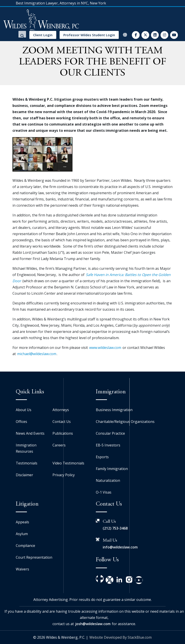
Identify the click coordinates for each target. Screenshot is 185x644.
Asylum (22, 534)
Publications (63, 433)
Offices (21, 422)
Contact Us (62, 422)
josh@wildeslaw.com (93, 624)
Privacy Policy (64, 475)
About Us (24, 410)
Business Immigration (114, 410)
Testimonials (27, 463)
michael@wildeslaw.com (37, 354)
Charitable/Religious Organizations (125, 422)
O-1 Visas (104, 492)
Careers (59, 445)
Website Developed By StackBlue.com (121, 637)
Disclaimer (24, 475)
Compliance (25, 546)
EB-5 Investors (108, 445)
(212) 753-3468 (115, 528)
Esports (102, 457)
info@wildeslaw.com (120, 547)
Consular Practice (110, 433)
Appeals (22, 522)
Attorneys (61, 410)
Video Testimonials (68, 463)
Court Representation (34, 557)
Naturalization (108, 480)
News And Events (30, 433)
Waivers (22, 569)
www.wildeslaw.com (105, 348)
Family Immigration (112, 469)
